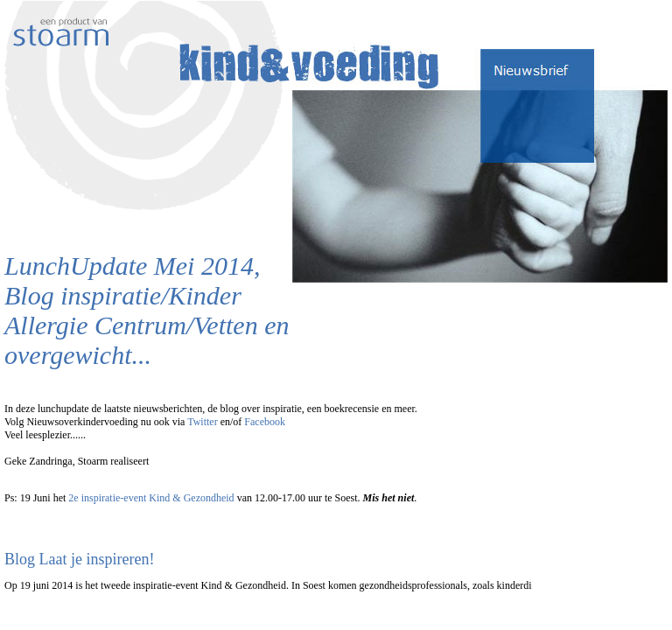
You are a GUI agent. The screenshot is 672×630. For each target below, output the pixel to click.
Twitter (202, 422)
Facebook (265, 422)
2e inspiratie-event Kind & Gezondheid (151, 498)
